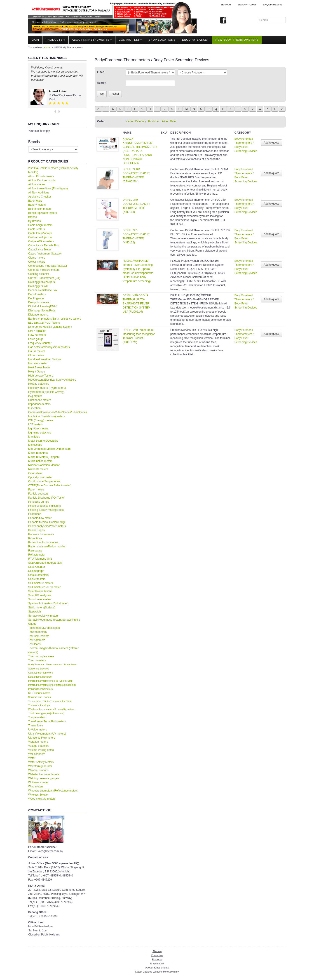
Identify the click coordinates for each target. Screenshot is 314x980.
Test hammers (37, 640)
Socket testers (37, 579)
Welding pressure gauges (44, 778)
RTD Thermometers (39, 693)
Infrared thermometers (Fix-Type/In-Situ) (50, 681)
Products (55, 40)
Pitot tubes (35, 514)
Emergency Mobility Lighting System (50, 327)
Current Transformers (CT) (44, 278)
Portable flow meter (40, 518)
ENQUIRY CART (247, 5)
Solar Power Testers (40, 591)
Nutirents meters (38, 469)
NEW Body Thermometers (237, 40)
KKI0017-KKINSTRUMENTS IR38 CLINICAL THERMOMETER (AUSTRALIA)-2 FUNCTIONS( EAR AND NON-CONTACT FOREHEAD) (140, 151)
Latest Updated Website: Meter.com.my (157, 972)
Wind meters (36, 787)
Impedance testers (39, 404)
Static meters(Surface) (42, 608)
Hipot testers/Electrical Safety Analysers (52, 380)
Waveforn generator (40, 766)
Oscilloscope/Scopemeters (44, 481)
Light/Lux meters (38, 429)
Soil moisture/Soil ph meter (44, 587)
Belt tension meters (40, 209)
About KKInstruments (92, 40)
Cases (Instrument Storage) (45, 254)
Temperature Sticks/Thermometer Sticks (50, 701)
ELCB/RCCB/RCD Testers (44, 323)
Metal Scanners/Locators (43, 441)
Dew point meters (39, 302)
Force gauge (36, 339)
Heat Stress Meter (39, 367)
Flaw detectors (37, 335)
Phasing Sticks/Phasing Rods (46, 510)
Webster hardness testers (44, 774)
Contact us (157, 955)
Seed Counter (37, 567)
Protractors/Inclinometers (43, 542)
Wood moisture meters (42, 799)
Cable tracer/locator (40, 233)
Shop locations (162, 40)
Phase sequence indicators (45, 506)
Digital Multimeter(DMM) (43, 306)
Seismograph (36, 571)
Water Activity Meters (41, 762)
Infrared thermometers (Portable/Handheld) (52, 685)
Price (165, 121)
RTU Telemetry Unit (40, 559)
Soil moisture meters (41, 583)
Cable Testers (36, 229)
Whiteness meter (38, 782)
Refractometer (37, 555)
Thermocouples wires (41, 656)
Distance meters (38, 315)
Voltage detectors (39, 746)
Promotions (35, 538)
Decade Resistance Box (43, 290)
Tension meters (37, 632)
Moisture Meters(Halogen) (44, 457)
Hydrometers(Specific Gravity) (46, 392)
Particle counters (38, 494)
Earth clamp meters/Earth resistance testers (55, 319)
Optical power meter (40, 477)
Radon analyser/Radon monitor (47, 547)
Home (47, 47)
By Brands (34, 221)
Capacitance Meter (40, 250)
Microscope (35, 445)
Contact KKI (130, 40)
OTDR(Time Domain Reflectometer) (50, 485)
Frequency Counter (40, 343)
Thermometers (37, 660)
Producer (154, 121)
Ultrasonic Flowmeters (42, 738)
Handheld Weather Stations (45, 359)
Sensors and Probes (40, 697)
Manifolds (34, 437)
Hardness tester (38, 363)
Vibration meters (38, 742)
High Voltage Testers (41, 376)
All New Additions (39, 193)
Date (173, 121)
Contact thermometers (41, 673)
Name (129, 121)
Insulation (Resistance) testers (46, 416)
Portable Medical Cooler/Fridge (47, 522)
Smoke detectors (38, 575)
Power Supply (37, 530)
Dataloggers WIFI (39, 286)
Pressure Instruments (41, 534)
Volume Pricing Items (41, 750)
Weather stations (38, 770)
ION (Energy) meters (41, 420)
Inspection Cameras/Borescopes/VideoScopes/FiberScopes (57, 410)
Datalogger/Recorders (41, 282)
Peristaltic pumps (39, 502)
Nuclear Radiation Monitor (44, 465)
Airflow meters (37, 184)
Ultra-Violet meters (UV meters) (47, 734)
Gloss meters (36, 355)
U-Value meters (37, 730)
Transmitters (36, 726)
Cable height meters (40, 225)
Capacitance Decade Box (43, 245)
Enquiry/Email (273, 5)
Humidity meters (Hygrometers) (47, 388)
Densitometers (37, 294)
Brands (33, 217)
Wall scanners (37, 754)
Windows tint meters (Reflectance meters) (53, 791)
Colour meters (37, 262)
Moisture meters (38, 453)
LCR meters (35, 424)
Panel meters (36, 490)
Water (32, 758)
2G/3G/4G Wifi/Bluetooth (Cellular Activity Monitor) (53, 170)
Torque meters (37, 717)
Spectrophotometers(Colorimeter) (48, 603)
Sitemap (157, 951)
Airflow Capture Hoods (42, 180)
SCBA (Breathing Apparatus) (45, 563)
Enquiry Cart (157, 964)
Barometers (35, 201)
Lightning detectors (40, 433)
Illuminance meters (40, 400)
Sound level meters (40, 599)
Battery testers (37, 205)
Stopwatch (35, 612)
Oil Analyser (35, 473)
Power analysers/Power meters (47, 526)
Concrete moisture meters (44, 270)
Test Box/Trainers (39, 636)
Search (226, 5)
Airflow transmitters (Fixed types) (48, 188)
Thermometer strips (39, 705)
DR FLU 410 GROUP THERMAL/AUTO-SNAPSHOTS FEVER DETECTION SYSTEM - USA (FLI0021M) (137, 304)
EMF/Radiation (37, 331)
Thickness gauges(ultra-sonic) (46, 713)
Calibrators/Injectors (40, 237)
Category (141, 121)
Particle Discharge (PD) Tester (46, 498)
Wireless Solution (39, 795)
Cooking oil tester (39, 274)
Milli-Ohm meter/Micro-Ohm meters (49, 449)
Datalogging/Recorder (40, 677)
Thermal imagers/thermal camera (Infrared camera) (54, 650)
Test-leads (34, 644)
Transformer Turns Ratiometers (47, 721)
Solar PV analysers (40, 595)
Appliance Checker (40, 197)
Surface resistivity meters (43, 616)
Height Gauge (37, 372)
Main (35, 40)
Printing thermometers (40, 689)
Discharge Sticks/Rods (42, 311)
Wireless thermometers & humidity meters (51, 709)
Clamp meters (37, 258)
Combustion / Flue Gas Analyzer (48, 266)
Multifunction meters (40, 461)
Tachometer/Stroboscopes (44, 628)
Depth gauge (36, 298)
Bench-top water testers (43, 213)
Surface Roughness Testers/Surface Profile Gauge (54, 622)
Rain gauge (35, 551)
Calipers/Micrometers (41, 241)
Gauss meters (37, 351)
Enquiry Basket (196, 40)
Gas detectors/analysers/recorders (49, 347)
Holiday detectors (39, 384)
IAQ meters (35, 396)
